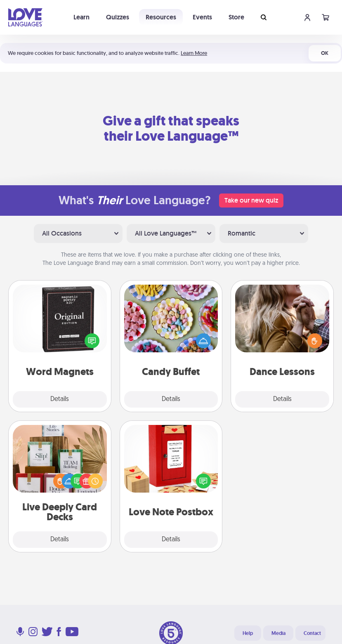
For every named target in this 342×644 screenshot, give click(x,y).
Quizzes (118, 17)
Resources (161, 17)
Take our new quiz (251, 200)
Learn (81, 17)
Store (236, 17)
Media (278, 633)
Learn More (194, 53)
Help (248, 633)
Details (60, 399)
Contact (312, 633)
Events (202, 17)
